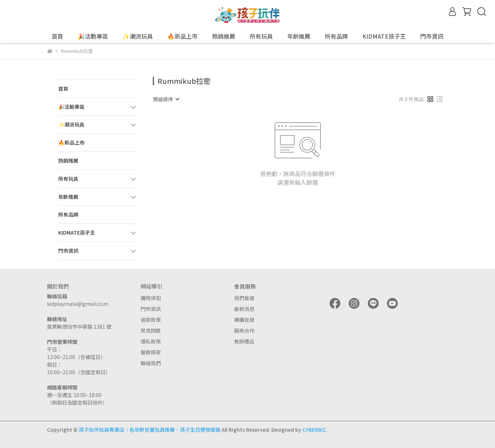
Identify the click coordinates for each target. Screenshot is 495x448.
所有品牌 (336, 36)
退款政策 (151, 320)
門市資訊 (151, 309)
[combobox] (166, 99)
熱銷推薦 (224, 36)
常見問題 (151, 330)
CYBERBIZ (314, 430)
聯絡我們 (151, 363)
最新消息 (244, 309)
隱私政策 (151, 341)
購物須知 (151, 298)
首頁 (57, 36)
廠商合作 (244, 330)
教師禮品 (244, 341)
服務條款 (151, 352)
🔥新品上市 (182, 36)
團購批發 (244, 320)
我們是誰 (244, 298)
